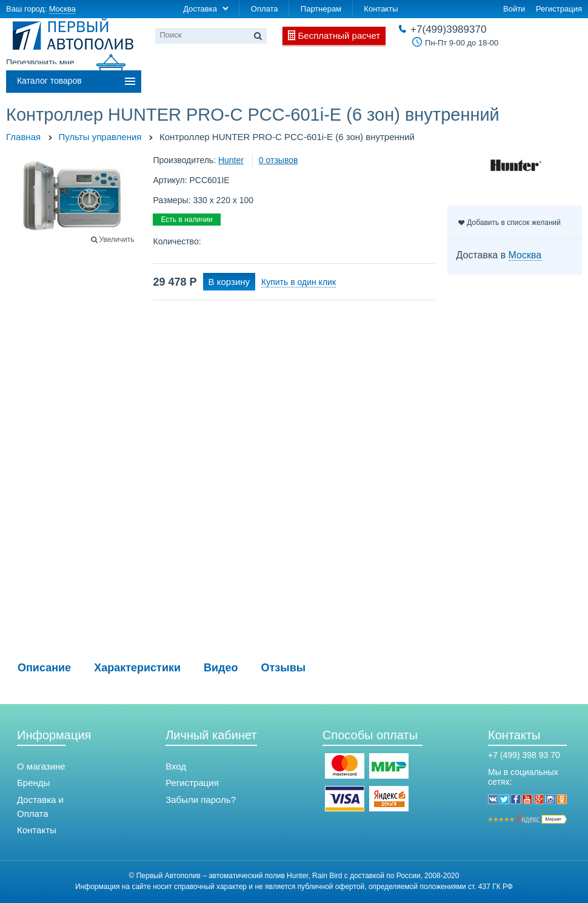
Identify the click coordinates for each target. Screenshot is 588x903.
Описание (44, 668)
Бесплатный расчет (339, 35)
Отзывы (284, 668)
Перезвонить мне (40, 62)
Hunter (231, 160)
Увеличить (117, 240)
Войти (514, 9)
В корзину (229, 282)
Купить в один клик (299, 282)
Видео (221, 668)
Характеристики (137, 668)
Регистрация (559, 9)
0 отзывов (279, 160)
